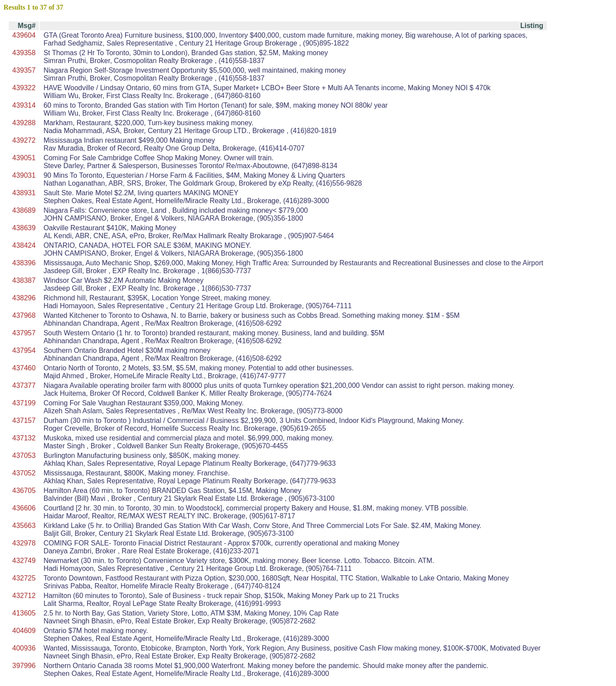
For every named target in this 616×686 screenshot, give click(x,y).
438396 (24, 263)
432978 (24, 543)
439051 (24, 158)
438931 (24, 193)
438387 (24, 280)
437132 (24, 438)
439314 (24, 105)
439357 (24, 70)
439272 (24, 140)
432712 (24, 596)
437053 (24, 456)
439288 (24, 123)
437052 (24, 473)
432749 (24, 561)
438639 (24, 228)
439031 (24, 175)
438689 (24, 210)
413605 (24, 613)
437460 (24, 368)
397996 (24, 666)
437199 (24, 403)
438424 (24, 245)
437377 (24, 385)
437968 (24, 315)
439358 (24, 53)
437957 (24, 333)
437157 (24, 420)
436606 (24, 508)
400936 (24, 648)
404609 (24, 631)
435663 (24, 526)
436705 (24, 491)
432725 (24, 578)
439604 (24, 35)
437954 (24, 350)
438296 (24, 298)
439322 (24, 88)
